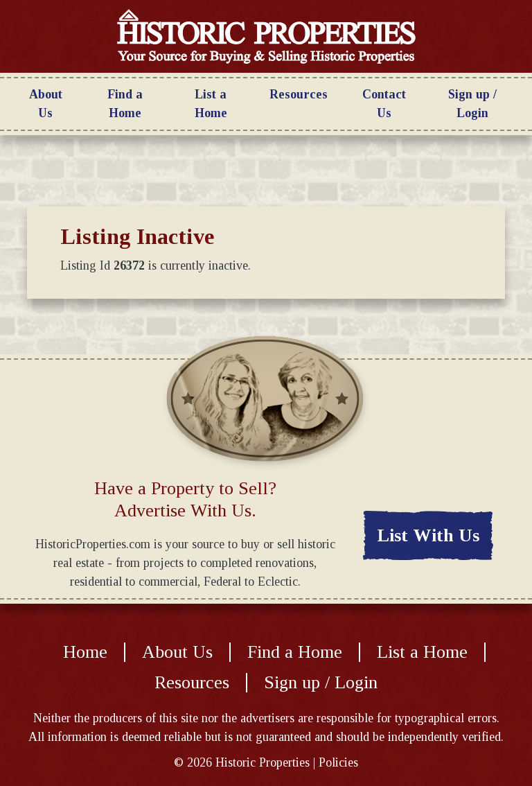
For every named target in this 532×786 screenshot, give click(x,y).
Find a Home (125, 104)
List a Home (211, 104)
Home (85, 652)
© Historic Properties (242, 762)
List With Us (428, 535)
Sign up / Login (472, 104)
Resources (299, 94)
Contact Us (384, 104)
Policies (338, 762)
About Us (46, 104)
